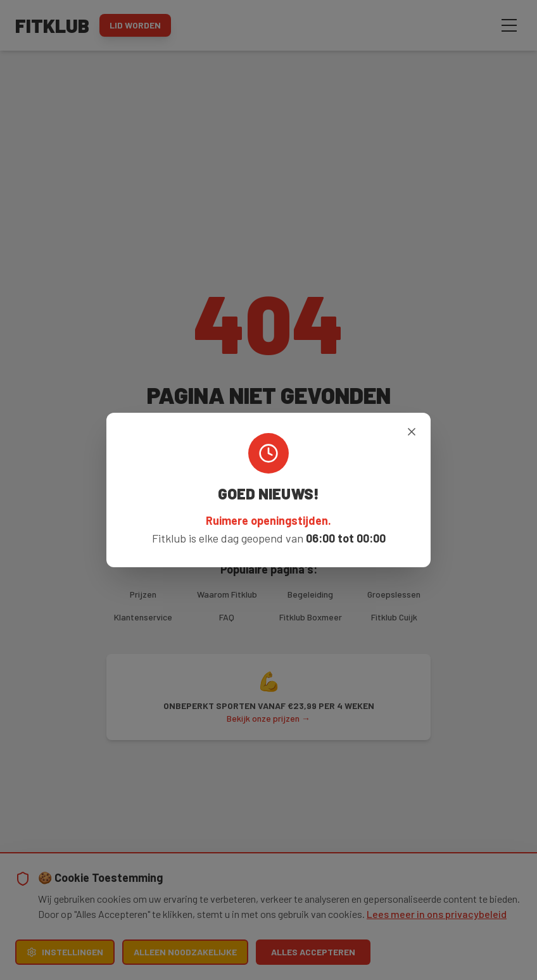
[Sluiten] (412, 432)
